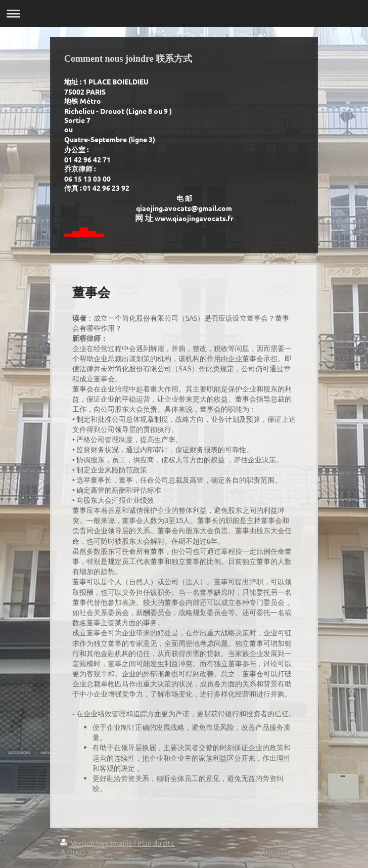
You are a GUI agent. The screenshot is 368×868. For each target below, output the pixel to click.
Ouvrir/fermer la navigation (184, 13)
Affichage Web (284, 852)
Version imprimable (97, 843)
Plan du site (156, 843)
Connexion (291, 843)
